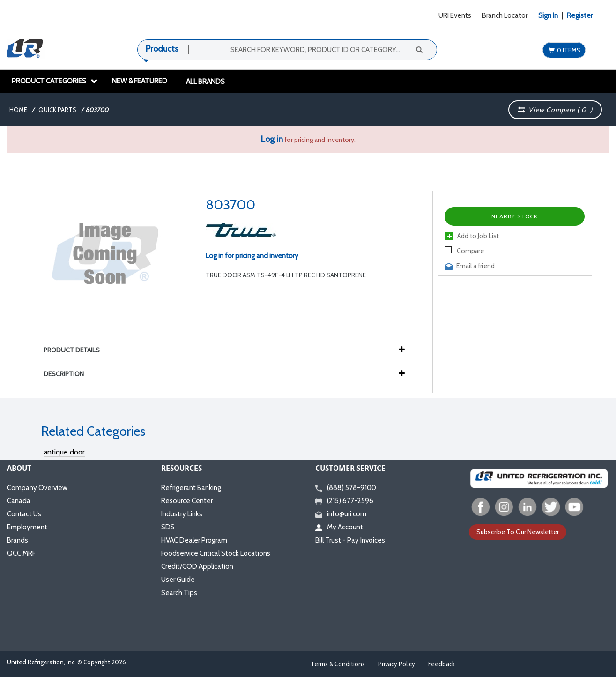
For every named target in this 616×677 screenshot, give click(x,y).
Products (162, 49)
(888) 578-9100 (346, 488)
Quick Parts (57, 110)
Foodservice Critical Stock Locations (216, 553)
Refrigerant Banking (191, 488)
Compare (464, 251)
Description (68, 374)
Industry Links (182, 514)
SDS (168, 527)
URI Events (455, 15)
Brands (18, 540)
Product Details (76, 350)
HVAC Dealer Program (194, 540)
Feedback (442, 664)
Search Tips (179, 593)
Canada (19, 501)
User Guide (178, 580)
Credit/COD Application (197, 566)
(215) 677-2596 (344, 501)
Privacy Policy (397, 664)
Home (18, 110)
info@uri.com (341, 514)
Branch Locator (505, 15)
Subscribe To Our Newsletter (518, 532)
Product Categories (55, 81)
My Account (339, 527)
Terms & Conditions (338, 664)
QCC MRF (21, 553)
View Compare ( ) (555, 110)
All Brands (205, 82)
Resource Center (187, 501)
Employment (27, 527)
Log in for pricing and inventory (252, 256)
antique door (64, 452)
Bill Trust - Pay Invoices (350, 540)
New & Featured (140, 81)
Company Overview (37, 488)
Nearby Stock (515, 216)
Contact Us (24, 514)
